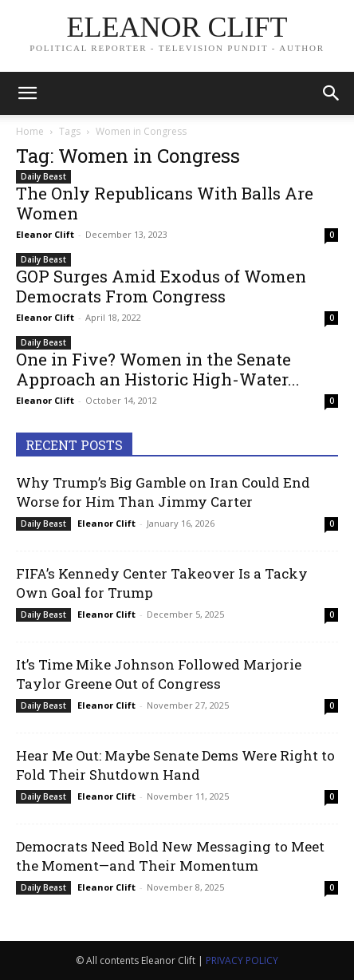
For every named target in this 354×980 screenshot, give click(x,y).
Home (30, 131)
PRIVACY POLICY (242, 960)
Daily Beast (43, 176)
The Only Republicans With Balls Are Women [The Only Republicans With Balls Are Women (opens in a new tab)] (165, 203)
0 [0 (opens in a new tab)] (332, 235)
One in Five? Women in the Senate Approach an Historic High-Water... (158, 369)
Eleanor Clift (45, 234)
